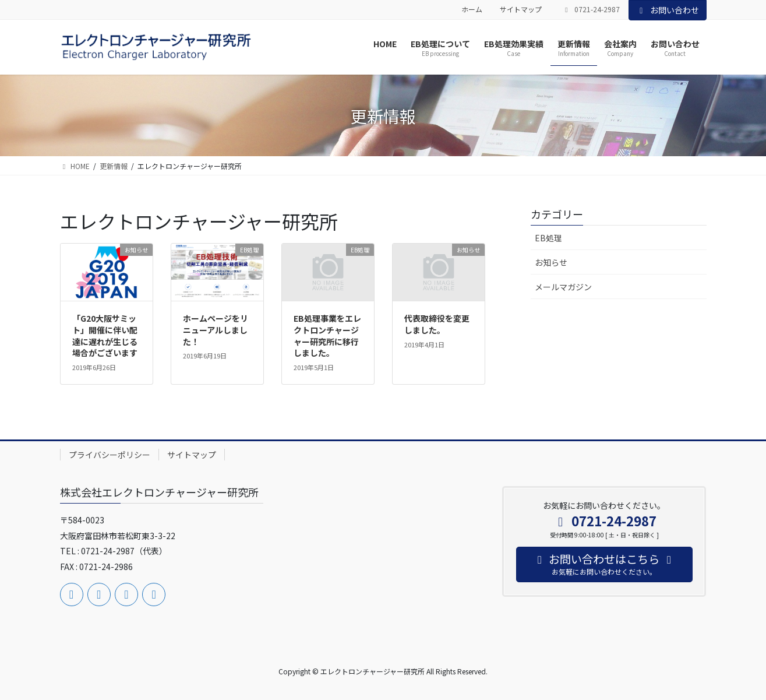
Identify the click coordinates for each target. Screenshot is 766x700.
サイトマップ (521, 9)
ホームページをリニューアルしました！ (216, 330)
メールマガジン (563, 287)
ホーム (472, 9)
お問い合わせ (668, 10)
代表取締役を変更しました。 (437, 324)
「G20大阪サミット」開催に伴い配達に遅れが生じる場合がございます (105, 335)
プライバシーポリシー (110, 455)
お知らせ (551, 262)
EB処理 (548, 238)
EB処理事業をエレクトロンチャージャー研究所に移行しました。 (327, 335)
